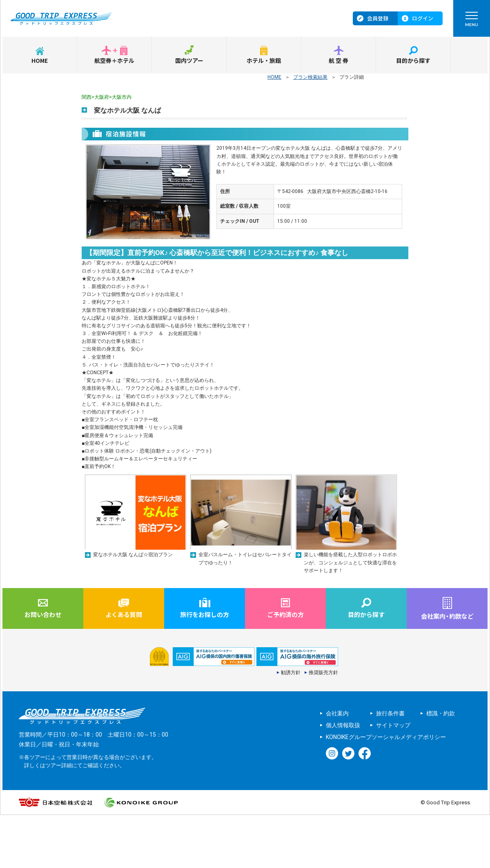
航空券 (339, 60)
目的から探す (413, 60)
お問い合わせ (43, 614)
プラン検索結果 (310, 77)
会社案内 (337, 713)
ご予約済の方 (285, 614)
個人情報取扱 (343, 725)
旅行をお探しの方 (205, 614)
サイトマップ (393, 725)
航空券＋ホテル (114, 60)
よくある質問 (124, 614)
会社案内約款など (447, 616)
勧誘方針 (291, 673)
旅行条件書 (390, 713)
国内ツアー (189, 60)
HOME (40, 60)
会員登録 (378, 18)
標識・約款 (441, 713)
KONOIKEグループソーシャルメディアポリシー (386, 737)
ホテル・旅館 (264, 60)
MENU (472, 21)
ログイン (423, 18)
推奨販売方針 (323, 673)
